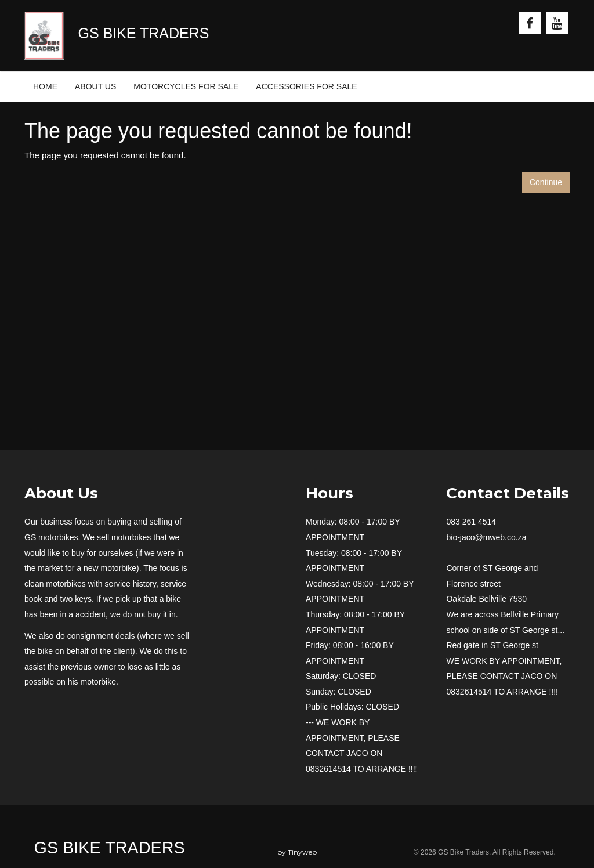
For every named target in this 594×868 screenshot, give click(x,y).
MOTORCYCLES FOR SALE (186, 86)
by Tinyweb (297, 852)
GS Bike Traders (110, 848)
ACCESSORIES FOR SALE (306, 86)
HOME (45, 86)
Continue (546, 182)
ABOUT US (95, 86)
